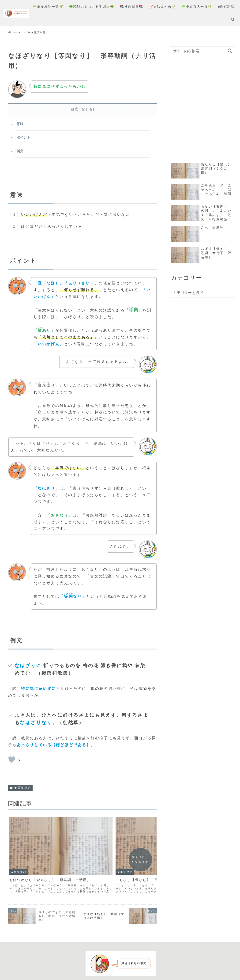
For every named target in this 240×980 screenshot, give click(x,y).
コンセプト (78, 961)
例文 (21, 153)
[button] (230, 51)
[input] (202, 51)
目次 (75, 109)
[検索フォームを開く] (233, 19)
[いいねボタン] (12, 763)
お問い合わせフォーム (153, 961)
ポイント (24, 139)
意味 (21, 125)
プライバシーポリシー (111, 961)
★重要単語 (20, 791)
